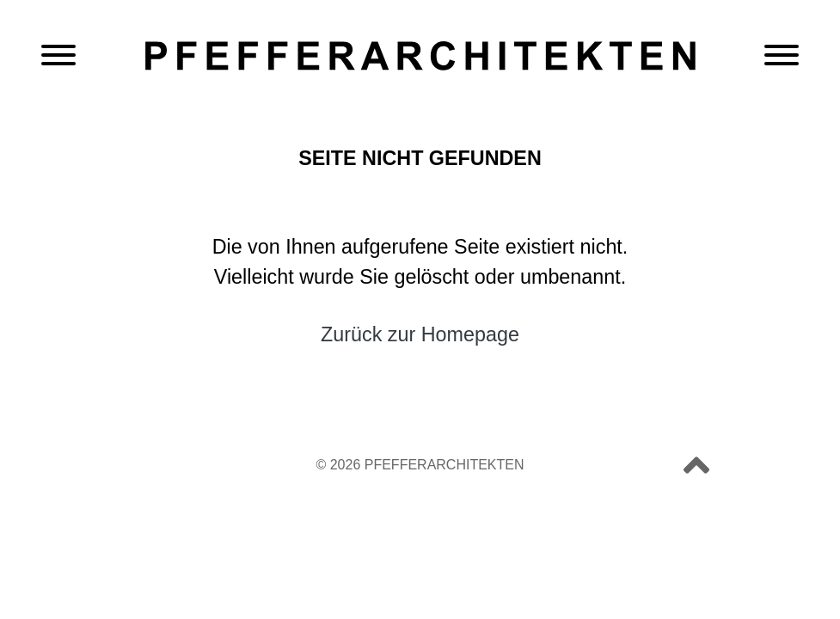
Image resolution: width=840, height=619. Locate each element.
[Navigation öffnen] (58, 57)
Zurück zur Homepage (420, 334)
